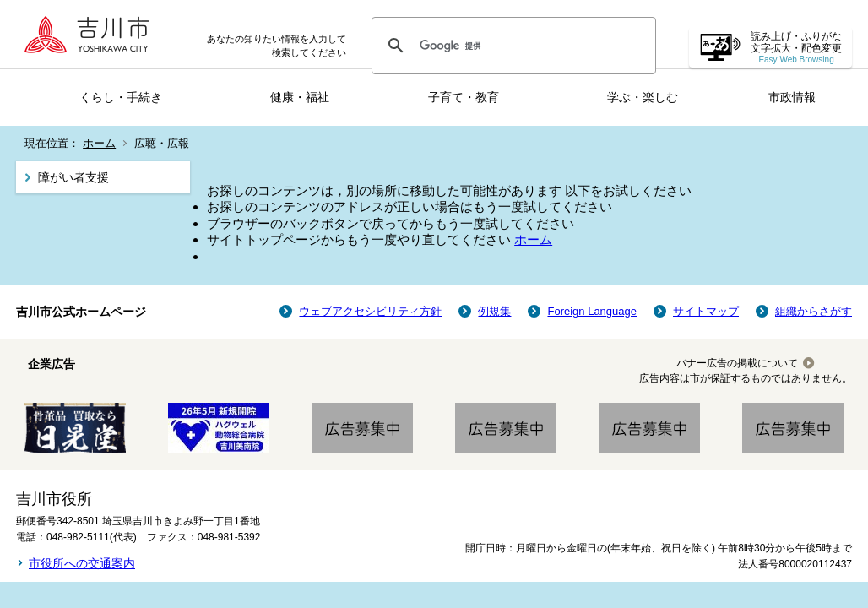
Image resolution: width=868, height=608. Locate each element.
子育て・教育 (464, 97)
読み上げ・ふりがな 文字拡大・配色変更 (796, 48)
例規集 (494, 311)
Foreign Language (592, 311)
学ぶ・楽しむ (643, 97)
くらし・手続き (121, 97)
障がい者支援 (73, 177)
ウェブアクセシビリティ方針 (370, 311)
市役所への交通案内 (82, 563)
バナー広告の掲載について (737, 363)
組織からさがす (814, 311)
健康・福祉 (300, 97)
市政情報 (792, 97)
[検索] (511, 46)
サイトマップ (706, 311)
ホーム (99, 143)
